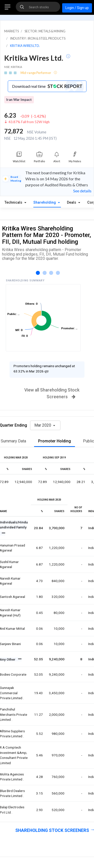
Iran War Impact (19, 100)
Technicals (14, 203)
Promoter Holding (55, 441)
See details (82, 191)
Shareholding (45, 203)
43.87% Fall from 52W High (29, 122)
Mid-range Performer (36, 73)
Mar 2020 (43, 425)
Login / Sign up (77, 8)
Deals (72, 203)
